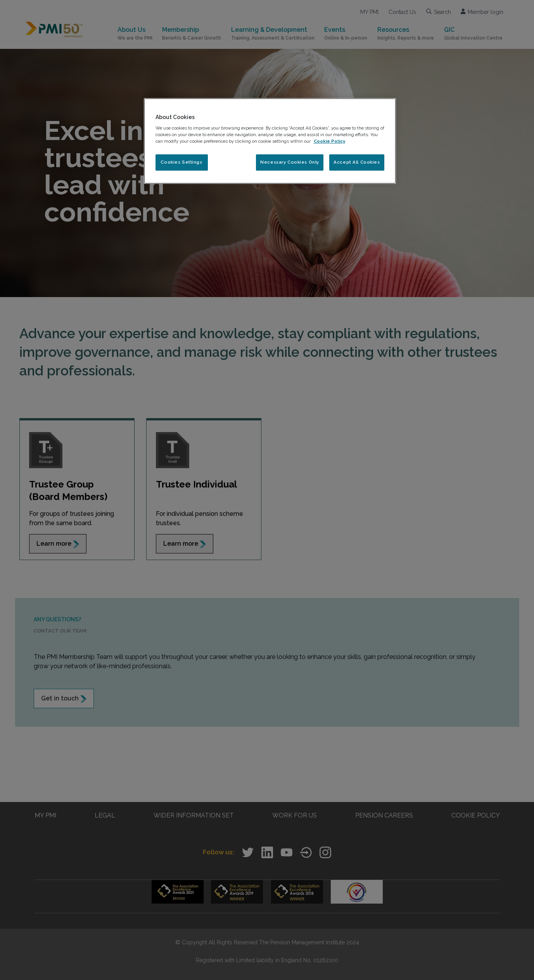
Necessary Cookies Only (290, 162)
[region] (270, 141)
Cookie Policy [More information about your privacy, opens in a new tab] (329, 141)
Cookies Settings (181, 162)
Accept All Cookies (357, 162)
